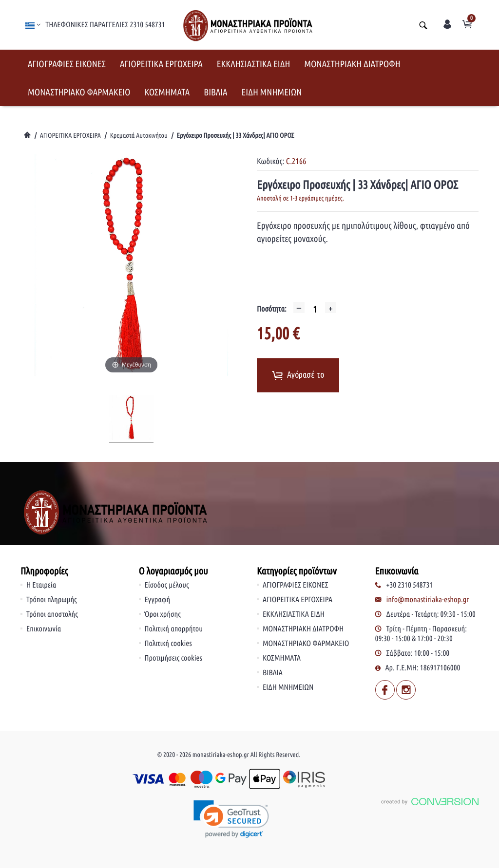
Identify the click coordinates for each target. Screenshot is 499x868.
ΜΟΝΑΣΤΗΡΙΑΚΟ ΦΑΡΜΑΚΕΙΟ (79, 92)
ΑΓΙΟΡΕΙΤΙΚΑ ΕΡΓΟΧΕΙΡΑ (161, 64)
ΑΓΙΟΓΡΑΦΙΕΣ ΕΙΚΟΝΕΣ (67, 64)
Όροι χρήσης (163, 614)
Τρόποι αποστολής (52, 614)
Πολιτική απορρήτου (174, 629)
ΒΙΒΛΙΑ (215, 92)
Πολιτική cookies (168, 644)
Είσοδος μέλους (167, 585)
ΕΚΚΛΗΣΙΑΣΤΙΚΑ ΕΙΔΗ (254, 64)
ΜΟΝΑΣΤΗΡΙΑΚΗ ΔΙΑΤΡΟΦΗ (352, 64)
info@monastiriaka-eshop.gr (428, 600)
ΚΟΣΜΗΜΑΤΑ (167, 92)
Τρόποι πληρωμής (52, 600)
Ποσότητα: (272, 309)
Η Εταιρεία (41, 585)
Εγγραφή (158, 600)
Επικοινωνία (44, 629)
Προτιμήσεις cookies (174, 658)
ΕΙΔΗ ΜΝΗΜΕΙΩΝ (272, 92)
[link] (231, 820)
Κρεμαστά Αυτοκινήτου (139, 135)
